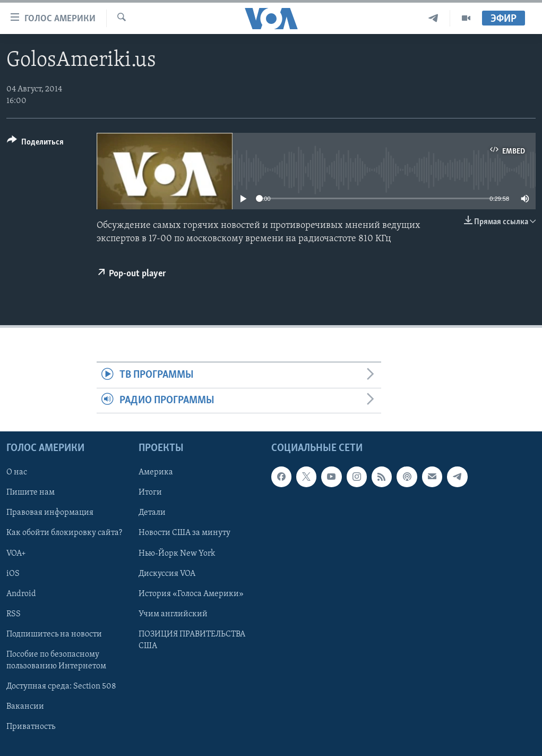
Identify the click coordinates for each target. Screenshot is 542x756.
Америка (156, 472)
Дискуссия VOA (167, 574)
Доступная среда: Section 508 (61, 686)
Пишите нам (31, 493)
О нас (17, 472)
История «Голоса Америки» (191, 594)
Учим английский (173, 614)
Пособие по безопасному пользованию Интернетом (56, 660)
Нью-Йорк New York (177, 554)
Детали (152, 513)
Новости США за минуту (184, 533)
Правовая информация (50, 513)
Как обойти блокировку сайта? (64, 533)
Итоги (150, 493)
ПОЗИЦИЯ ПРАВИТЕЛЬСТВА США (192, 640)
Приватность (31, 727)
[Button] (35, 144)
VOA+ (16, 554)
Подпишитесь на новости (54, 634)
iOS (13, 574)
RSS (14, 614)
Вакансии (25, 707)
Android (21, 594)
